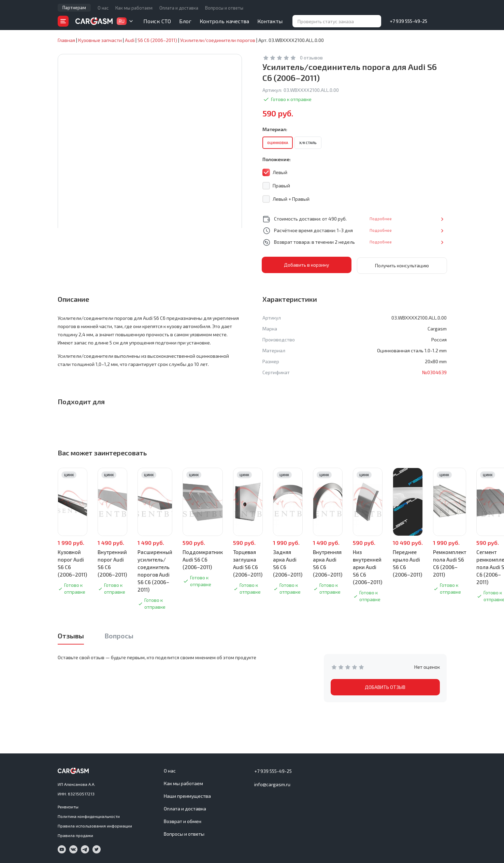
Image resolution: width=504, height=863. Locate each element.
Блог (185, 21)
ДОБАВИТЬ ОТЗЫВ (385, 686)
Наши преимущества (187, 795)
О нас (103, 8)
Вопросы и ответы (224, 8)
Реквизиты (68, 806)
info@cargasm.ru (272, 784)
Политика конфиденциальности (89, 816)
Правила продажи (75, 835)
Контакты (270, 21)
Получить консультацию (402, 265)
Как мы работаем (134, 8)
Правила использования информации (95, 825)
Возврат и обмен (183, 820)
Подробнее (424, 219)
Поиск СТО (157, 21)
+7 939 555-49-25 (408, 21)
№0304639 (434, 372)
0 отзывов (311, 58)
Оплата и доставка (179, 8)
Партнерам (74, 8)
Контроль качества (224, 21)
